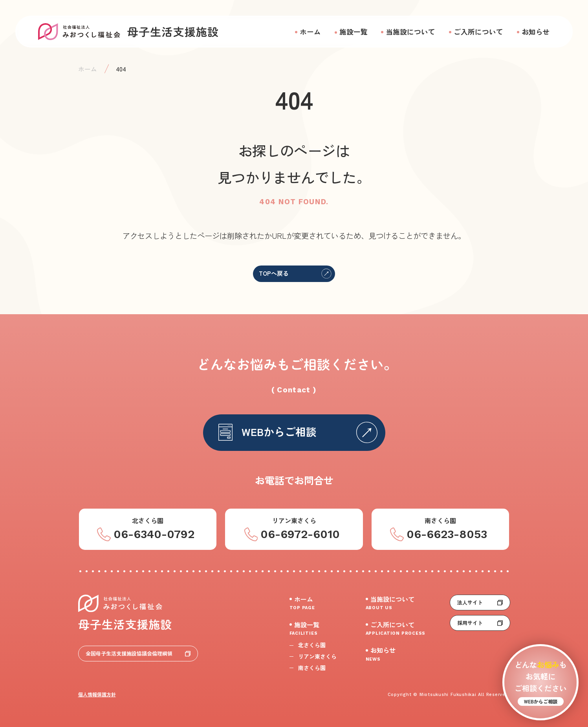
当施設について (410, 32)
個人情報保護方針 (97, 694)
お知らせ (536, 32)
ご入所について (478, 32)
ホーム (310, 32)
